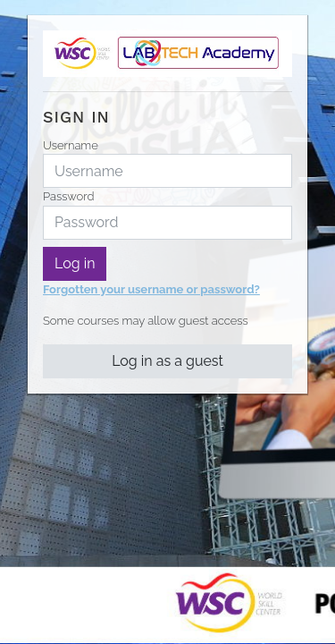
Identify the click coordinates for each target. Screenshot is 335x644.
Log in (75, 263)
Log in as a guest (167, 361)
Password (68, 196)
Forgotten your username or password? (151, 289)
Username (71, 145)
